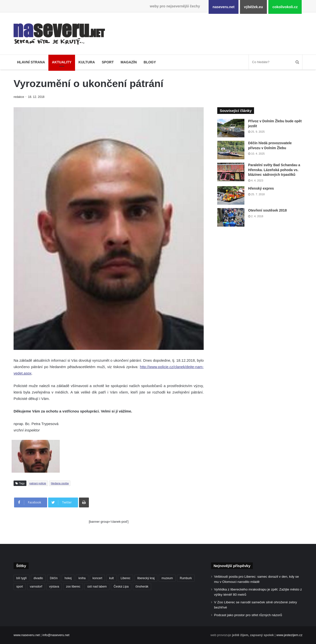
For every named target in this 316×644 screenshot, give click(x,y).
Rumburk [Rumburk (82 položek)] (186, 578)
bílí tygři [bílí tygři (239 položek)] (21, 578)
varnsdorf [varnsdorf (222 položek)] (36, 587)
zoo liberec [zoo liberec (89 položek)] (73, 587)
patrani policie (38, 483)
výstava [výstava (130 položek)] (54, 587)
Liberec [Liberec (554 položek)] (126, 578)
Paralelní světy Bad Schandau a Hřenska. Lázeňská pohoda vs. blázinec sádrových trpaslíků (274, 170)
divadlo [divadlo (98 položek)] (38, 578)
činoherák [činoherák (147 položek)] (142, 587)
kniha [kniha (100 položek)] (82, 578)
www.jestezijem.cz (289, 635)
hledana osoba (60, 483)
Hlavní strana (31, 62)
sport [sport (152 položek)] (20, 587)
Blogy (150, 62)
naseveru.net (224, 7)
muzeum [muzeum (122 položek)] (167, 578)
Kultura (87, 62)
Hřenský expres (261, 188)
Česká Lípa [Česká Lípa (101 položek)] (121, 587)
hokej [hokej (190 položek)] (68, 578)
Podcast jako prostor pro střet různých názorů (248, 615)
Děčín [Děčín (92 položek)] (54, 578)
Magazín (128, 62)
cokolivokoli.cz (285, 7)
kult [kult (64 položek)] (111, 578)
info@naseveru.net (56, 635)
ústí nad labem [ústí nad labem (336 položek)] (97, 587)
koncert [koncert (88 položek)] (97, 578)
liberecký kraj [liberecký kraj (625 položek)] (146, 578)
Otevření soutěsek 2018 (267, 210)
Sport (108, 62)
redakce (19, 97)
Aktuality (62, 62)
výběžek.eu (253, 7)
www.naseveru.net (27, 635)
